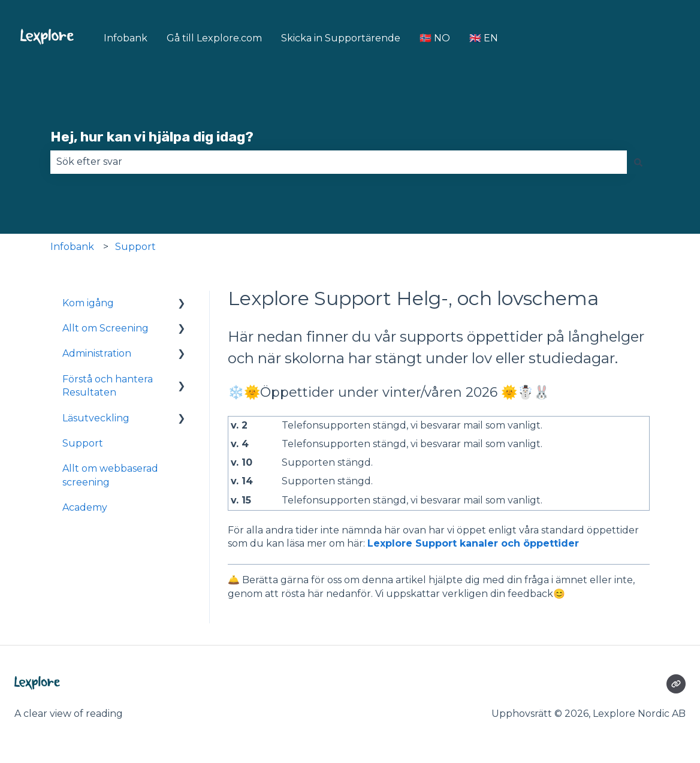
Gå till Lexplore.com (214, 38)
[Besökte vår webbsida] (676, 684)
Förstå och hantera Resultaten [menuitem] (108, 386)
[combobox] (339, 162)
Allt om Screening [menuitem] (105, 328)
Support (135, 247)
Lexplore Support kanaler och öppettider (473, 543)
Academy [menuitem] (85, 507)
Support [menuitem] (83, 443)
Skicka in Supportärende (341, 38)
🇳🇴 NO (435, 38)
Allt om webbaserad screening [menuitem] (110, 475)
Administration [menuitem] (97, 353)
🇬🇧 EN (484, 38)
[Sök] (638, 162)
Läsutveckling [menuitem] (96, 418)
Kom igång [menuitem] (88, 303)
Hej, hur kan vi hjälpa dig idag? (152, 137)
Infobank (126, 38)
